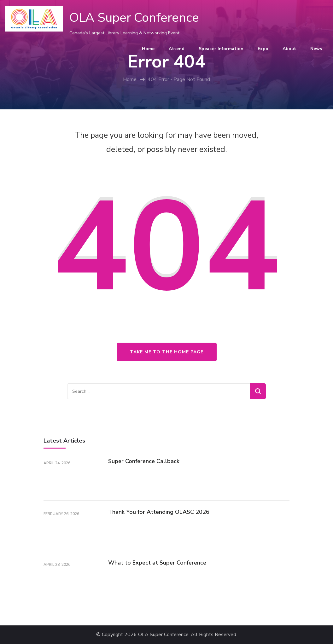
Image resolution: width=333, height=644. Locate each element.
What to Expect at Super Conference (157, 563)
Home (148, 49)
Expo (263, 49)
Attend (177, 49)
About (289, 49)
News (316, 49)
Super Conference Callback (144, 461)
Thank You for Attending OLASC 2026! (159, 512)
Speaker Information (221, 49)
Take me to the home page (167, 352)
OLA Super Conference (134, 18)
